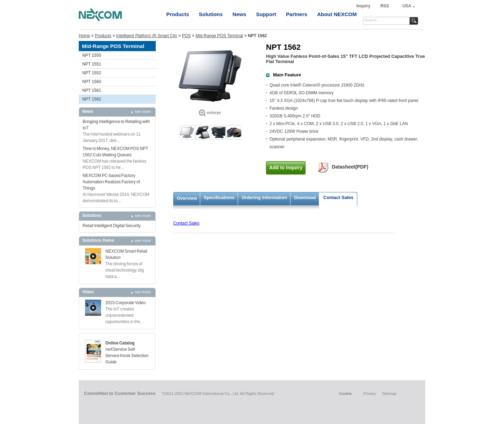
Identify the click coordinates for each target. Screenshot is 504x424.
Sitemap (389, 394)
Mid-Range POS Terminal (219, 36)
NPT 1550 (92, 55)
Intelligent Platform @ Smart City (147, 36)
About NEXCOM (337, 14)
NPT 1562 (92, 99)
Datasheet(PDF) (350, 167)
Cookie (345, 394)
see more (143, 111)
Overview (187, 198)
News (239, 14)
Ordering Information (264, 197)
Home (84, 36)
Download (305, 197)
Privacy (370, 394)
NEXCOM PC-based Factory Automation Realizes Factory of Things (111, 182)
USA (407, 6)
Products (178, 14)
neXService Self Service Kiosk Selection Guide (127, 356)
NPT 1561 (92, 90)
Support (266, 14)
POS (186, 36)
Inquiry (364, 6)
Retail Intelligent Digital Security (112, 226)
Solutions (211, 14)
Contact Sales (338, 197)
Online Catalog (120, 343)
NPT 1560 (92, 82)
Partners (297, 14)
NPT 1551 (92, 64)
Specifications (219, 197)
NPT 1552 (92, 73)
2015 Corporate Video (125, 303)
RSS (385, 6)
